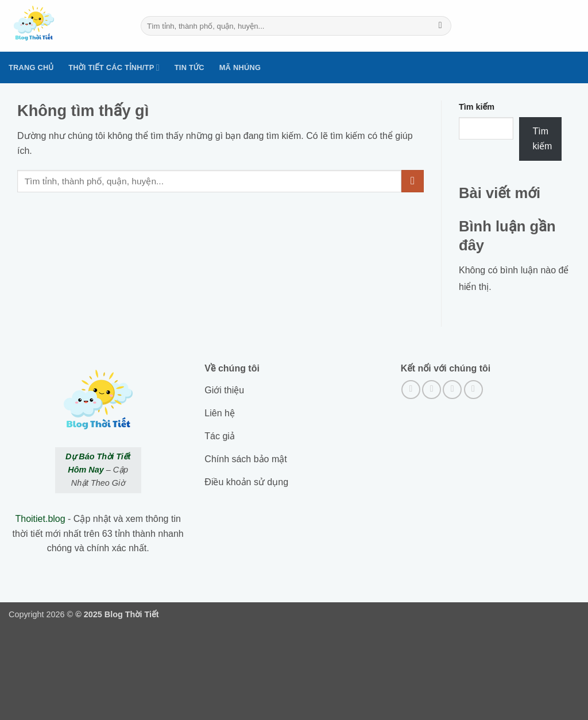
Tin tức (189, 67)
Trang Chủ (31, 67)
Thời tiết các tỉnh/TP (114, 67)
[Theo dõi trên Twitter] (452, 390)
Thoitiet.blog (40, 519)
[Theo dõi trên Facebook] (411, 390)
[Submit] (440, 26)
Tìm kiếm (477, 107)
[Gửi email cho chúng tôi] (473, 390)
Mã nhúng (240, 67)
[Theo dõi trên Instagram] (432, 390)
